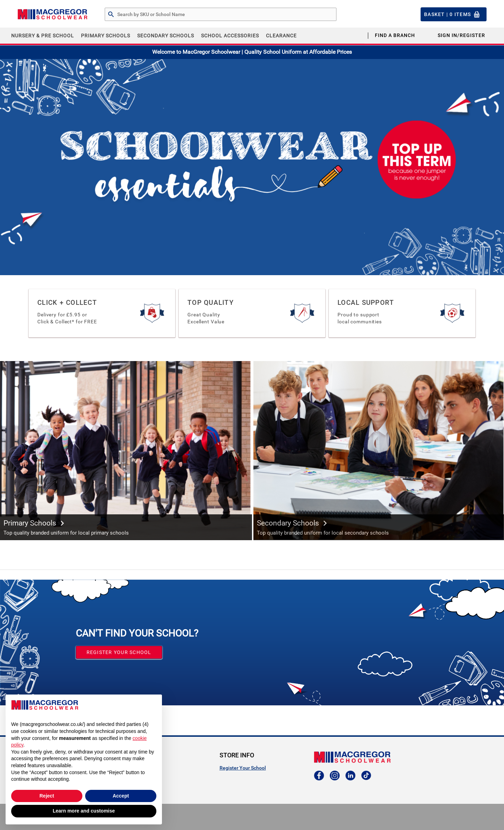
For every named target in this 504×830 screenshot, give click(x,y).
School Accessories (230, 36)
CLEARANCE (281, 36)
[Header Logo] (52, 14)
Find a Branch (395, 35)
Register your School (119, 652)
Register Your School (243, 768)
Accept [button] (121, 796)
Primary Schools (106, 36)
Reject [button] (47, 796)
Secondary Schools (166, 36)
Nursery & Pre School (43, 36)
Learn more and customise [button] (84, 811)
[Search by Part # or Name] (111, 15)
